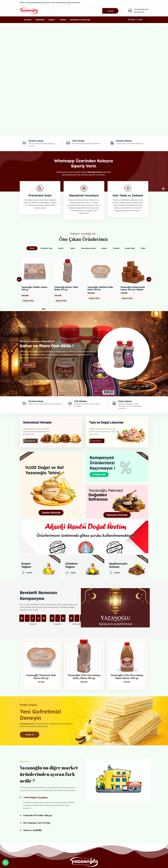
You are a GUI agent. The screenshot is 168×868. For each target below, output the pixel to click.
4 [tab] (59, 309)
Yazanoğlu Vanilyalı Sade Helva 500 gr (41, 677)
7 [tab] (74, 309)
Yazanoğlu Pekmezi (106, 490)
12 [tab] (99, 309)
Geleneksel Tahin (25, 456)
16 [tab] (119, 309)
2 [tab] (49, 309)
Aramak (110, 11)
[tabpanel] (35, 282)
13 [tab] (104, 309)
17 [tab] (124, 309)
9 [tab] (84, 309)
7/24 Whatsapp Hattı (141, 9)
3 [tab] (54, 309)
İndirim (144, 455)
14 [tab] (109, 309)
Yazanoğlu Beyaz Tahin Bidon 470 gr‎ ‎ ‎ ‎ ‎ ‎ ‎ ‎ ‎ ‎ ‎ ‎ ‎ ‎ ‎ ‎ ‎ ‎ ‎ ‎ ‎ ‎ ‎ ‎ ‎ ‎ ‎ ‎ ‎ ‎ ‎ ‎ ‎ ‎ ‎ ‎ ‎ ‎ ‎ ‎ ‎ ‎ (68, 289)
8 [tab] (79, 309)
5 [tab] (64, 309)
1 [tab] (44, 309)
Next (149, 279)
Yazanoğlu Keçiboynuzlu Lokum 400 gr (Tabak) (133, 288)
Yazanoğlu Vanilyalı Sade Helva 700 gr (100, 288)
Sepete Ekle (28, 301)
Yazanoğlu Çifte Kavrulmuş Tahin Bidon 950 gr (84, 677)
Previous (19, 279)
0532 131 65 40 (139, 12)
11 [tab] (94, 309)
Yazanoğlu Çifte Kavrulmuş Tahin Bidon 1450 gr (127, 677)
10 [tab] (89, 309)
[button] (5, 862)
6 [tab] (69, 309)
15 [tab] (114, 309)
